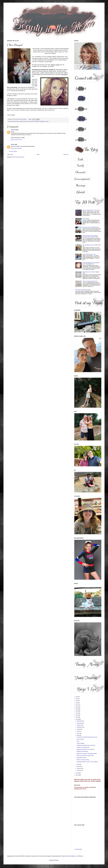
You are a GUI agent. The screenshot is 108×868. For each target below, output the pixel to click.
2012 (77, 775)
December (79, 721)
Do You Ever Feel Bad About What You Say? (87, 737)
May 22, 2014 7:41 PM (16, 140)
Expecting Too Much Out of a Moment (85, 749)
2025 (77, 697)
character (21, 121)
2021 (77, 705)
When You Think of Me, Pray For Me (85, 756)
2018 (77, 711)
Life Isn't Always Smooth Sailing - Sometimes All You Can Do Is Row (90, 236)
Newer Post (10, 155)
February (79, 768)
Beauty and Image (15, 121)
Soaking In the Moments (82, 752)
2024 (77, 699)
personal (32, 121)
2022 (77, 703)
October (79, 725)
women (47, 121)
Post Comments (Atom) (19, 157)
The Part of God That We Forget (83, 290)
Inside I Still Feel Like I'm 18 (89, 254)
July (78, 731)
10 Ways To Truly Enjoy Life (83, 747)
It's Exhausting (86, 219)
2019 (77, 709)
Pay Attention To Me (81, 758)
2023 (77, 701)
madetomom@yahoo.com (72, 856)
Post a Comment (13, 151)
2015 (77, 717)
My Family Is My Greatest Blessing (91, 227)
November (79, 723)
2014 (77, 719)
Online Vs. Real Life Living (83, 760)
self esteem (37, 121)
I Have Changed (80, 743)
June (78, 733)
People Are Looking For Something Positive (87, 754)
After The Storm (80, 739)
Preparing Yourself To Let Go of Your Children (87, 762)
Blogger (57, 860)
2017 (77, 713)
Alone (78, 741)
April (78, 764)
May (78, 735)
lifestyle (25, 121)
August (79, 729)
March (79, 766)
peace (28, 121)
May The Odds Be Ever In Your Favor (91, 210)
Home (38, 155)
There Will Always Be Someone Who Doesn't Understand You (91, 263)
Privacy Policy (79, 849)
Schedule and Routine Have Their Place (86, 745)
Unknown (13, 130)
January (79, 771)
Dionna (20, 119)
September (80, 727)
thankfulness (42, 121)
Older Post (66, 155)
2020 (77, 707)
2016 (77, 715)
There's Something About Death (90, 281)
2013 (77, 773)
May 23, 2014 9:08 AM (16, 148)
